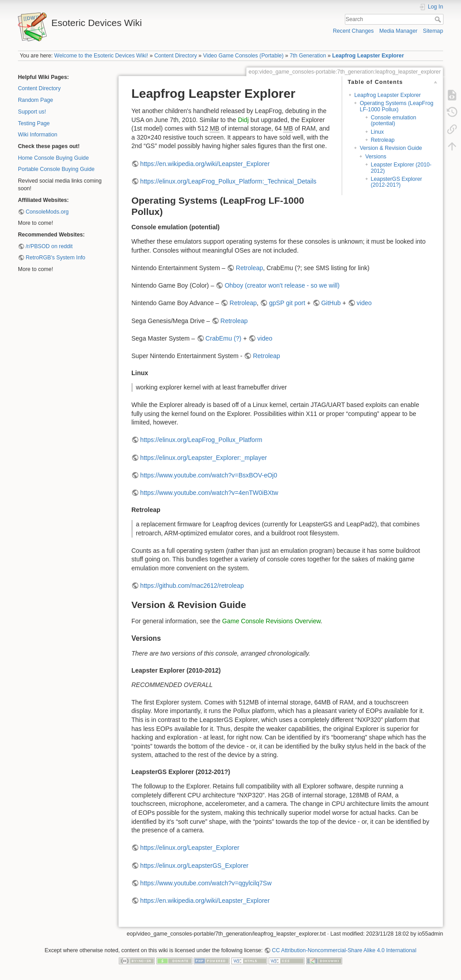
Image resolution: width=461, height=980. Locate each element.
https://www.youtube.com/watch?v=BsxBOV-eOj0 (209, 475)
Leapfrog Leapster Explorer (368, 56)
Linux (377, 132)
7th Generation (308, 56)
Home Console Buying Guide (53, 158)
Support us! (32, 112)
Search (439, 19)
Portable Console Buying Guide (56, 169)
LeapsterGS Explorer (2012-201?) (396, 182)
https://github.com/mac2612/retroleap (192, 586)
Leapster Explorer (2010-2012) (401, 168)
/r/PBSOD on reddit (49, 246)
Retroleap (383, 140)
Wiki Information (38, 135)
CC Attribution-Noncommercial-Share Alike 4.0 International (344, 950)
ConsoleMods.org (47, 212)
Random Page (35, 100)
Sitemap (433, 31)
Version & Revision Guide (391, 148)
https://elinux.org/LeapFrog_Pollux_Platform (201, 440)
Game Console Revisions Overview (271, 621)
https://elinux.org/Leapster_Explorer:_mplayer (204, 458)
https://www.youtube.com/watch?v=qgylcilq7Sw (206, 883)
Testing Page (34, 123)
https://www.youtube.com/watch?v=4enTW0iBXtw (209, 493)
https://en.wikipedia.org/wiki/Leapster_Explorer (205, 164)
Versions (376, 157)
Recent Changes (353, 31)
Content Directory (176, 56)
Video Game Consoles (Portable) (244, 56)
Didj (243, 120)
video (364, 303)
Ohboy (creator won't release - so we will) (282, 285)
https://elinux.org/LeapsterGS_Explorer (194, 866)
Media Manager (398, 31)
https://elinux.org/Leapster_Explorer (190, 848)
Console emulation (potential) (394, 120)
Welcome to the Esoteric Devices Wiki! (101, 56)
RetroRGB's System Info (55, 258)
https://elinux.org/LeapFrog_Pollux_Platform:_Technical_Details (228, 181)
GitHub (331, 303)
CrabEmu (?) (223, 338)
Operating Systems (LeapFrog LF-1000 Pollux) (396, 106)
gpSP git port (287, 303)
